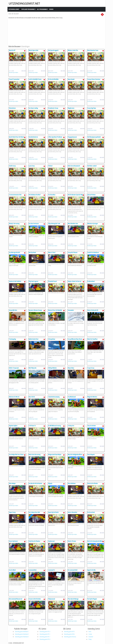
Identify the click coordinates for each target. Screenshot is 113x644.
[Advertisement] (56, 32)
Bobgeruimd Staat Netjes (55, 455)
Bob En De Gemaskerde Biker (95, 541)
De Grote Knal (91, 512)
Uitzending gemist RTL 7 (45, 637)
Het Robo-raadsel (92, 166)
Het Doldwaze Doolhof (35, 195)
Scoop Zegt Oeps (92, 108)
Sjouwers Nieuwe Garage (35, 310)
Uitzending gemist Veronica (70, 637)
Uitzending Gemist (14, 9)
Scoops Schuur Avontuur (94, 79)
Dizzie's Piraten (72, 541)
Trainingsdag (12, 339)
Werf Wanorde (33, 368)
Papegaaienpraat (72, 137)
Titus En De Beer (92, 426)
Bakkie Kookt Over (34, 339)
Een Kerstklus (52, 195)
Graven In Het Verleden (35, 599)
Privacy (90, 639)
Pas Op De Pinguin (92, 599)
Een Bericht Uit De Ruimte (35, 483)
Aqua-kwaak (71, 79)
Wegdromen (71, 108)
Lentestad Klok (33, 570)
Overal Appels (91, 455)
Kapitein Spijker (13, 426)
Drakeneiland (91, 281)
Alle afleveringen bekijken (14, 72)
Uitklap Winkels (52, 368)
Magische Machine (92, 397)
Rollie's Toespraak (14, 368)
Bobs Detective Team (93, 50)
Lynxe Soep (32, 166)
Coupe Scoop (91, 368)
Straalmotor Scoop (53, 108)
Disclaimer (91, 637)
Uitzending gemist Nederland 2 (22, 634)
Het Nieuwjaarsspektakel (94, 137)
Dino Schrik (32, 397)
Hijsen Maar (71, 368)
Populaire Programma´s (28, 9)
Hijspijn (50, 483)
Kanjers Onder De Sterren (75, 281)
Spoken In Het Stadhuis (15, 281)
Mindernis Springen (93, 224)
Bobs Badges (12, 483)
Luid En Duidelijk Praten (35, 79)
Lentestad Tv (52, 570)
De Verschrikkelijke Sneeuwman (53, 80)
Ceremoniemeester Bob (15, 195)
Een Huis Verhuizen (34, 224)
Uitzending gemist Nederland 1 (22, 632)
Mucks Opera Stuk (33, 50)
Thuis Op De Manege (73, 599)
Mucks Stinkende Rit (93, 310)
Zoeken (51, 9)
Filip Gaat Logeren (33, 281)
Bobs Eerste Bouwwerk (74, 166)
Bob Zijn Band (32, 252)
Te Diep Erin (71, 426)
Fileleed (50, 166)
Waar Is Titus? (52, 252)
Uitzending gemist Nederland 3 (22, 637)
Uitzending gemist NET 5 (69, 632)
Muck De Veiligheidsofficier (75, 455)
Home (90, 632)
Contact (90, 634)
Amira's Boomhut (72, 512)
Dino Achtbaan (72, 483)
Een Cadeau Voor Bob (34, 512)
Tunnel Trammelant (14, 79)
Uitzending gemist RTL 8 (45, 639)
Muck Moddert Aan (73, 224)
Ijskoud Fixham (91, 195)
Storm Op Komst (13, 541)
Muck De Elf (12, 50)
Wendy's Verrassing (14, 224)
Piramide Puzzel (52, 281)
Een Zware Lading (33, 108)
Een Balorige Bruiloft (15, 252)
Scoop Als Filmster (73, 252)
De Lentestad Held (73, 570)
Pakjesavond (52, 599)
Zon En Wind (12, 570)
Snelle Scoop (12, 166)
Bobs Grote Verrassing (35, 455)
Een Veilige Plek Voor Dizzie (16, 455)
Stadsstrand (51, 541)
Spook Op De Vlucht (53, 512)
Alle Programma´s (42, 9)
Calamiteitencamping (54, 397)
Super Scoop (12, 512)
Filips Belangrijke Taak (54, 224)
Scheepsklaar (52, 339)
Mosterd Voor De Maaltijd (55, 310)
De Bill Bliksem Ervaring (55, 426)
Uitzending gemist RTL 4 (45, 632)
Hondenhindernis (33, 137)
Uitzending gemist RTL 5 (45, 634)
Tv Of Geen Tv (32, 426)
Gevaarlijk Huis (13, 310)
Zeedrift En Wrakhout (93, 252)
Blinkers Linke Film (73, 50)
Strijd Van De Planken (34, 541)
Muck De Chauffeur (93, 339)
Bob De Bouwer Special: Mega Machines (76, 196)
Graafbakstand (72, 397)
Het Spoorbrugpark (53, 50)
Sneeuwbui (71, 310)
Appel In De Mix (92, 570)
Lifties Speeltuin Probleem (55, 137)
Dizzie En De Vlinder (93, 483)
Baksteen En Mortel (14, 397)
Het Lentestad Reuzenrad (16, 599)
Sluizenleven (12, 108)
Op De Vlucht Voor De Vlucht (16, 137)
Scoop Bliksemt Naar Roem (75, 339)
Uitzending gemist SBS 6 (69, 634)
